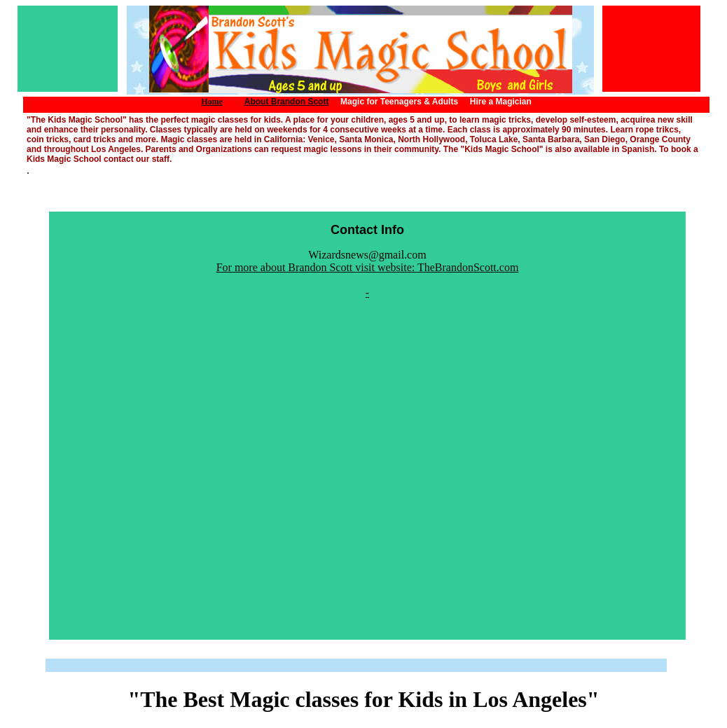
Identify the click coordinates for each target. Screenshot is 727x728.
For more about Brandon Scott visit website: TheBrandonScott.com (368, 267)
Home (212, 102)
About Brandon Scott (287, 102)
